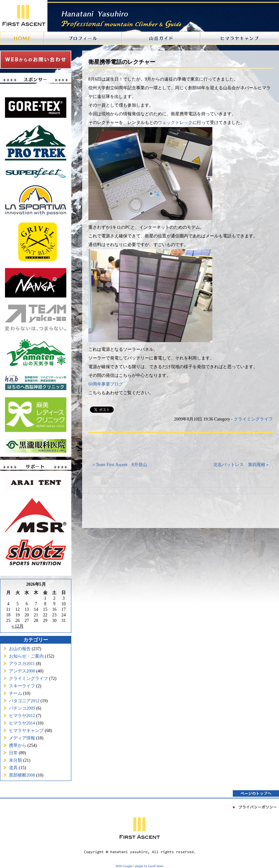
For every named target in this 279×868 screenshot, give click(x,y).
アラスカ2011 (22, 664)
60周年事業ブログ (106, 384)
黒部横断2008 (22, 775)
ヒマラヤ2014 (22, 723)
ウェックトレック (175, 123)
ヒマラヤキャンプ (26, 731)
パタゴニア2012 (24, 701)
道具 (13, 768)
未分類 (15, 760)
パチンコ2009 (22, 708)
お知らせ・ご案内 (26, 656)
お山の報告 (20, 649)
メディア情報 (22, 738)
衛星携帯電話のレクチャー (122, 62)
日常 (13, 753)
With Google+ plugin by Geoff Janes (140, 866)
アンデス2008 (22, 671)
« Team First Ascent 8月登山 (120, 465)
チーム (15, 693)
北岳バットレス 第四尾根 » (241, 465)
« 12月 (18, 626)
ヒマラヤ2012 (22, 716)
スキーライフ (22, 686)
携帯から (18, 745)
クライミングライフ (29, 679)
